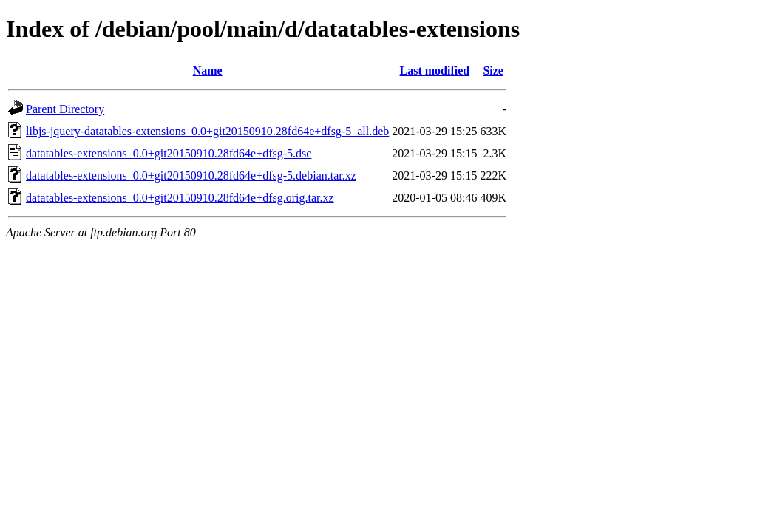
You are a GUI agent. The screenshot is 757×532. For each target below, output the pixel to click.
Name (208, 71)
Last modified (435, 71)
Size (493, 71)
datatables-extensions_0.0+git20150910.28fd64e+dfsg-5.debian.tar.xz (191, 175)
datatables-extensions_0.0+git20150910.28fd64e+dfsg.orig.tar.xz (180, 198)
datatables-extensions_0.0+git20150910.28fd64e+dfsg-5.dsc (169, 153)
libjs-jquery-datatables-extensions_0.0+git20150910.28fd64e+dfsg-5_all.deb (207, 131)
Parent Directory (65, 109)
